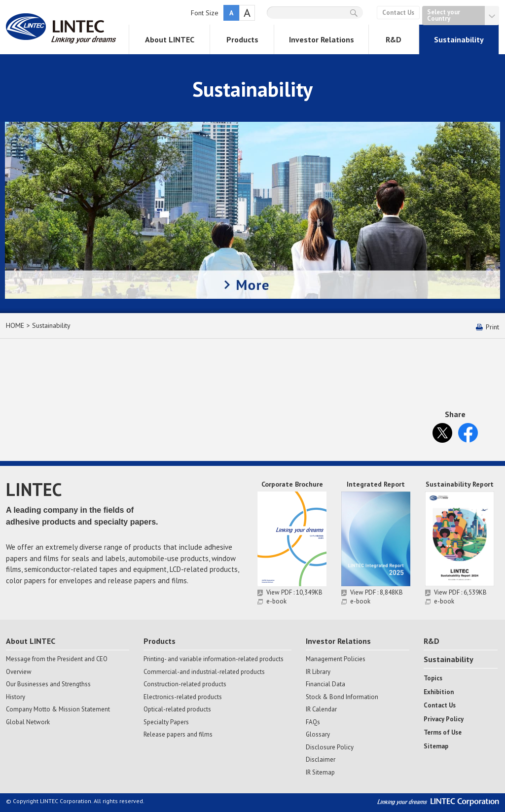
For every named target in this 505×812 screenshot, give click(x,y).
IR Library (318, 672)
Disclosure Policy (330, 747)
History (16, 697)
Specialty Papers (166, 722)
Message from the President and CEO (57, 659)
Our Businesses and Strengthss (48, 684)
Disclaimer (321, 760)
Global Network (28, 722)
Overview (19, 672)
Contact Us (398, 13)
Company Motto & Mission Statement (58, 709)
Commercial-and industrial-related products (204, 672)
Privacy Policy (444, 719)
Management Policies (336, 659)
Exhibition (439, 692)
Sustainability (459, 39)
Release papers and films (178, 735)
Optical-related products (177, 709)
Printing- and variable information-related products (214, 659)
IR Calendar (321, 709)
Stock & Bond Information (342, 697)
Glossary (318, 735)
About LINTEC (170, 39)
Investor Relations (322, 39)
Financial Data (325, 684)
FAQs (313, 722)
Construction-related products (185, 684)
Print (492, 327)
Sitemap (436, 746)
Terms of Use (443, 733)
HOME (15, 325)
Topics (433, 678)
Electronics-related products (183, 697)
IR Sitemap (320, 773)
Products (242, 39)
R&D (394, 39)
